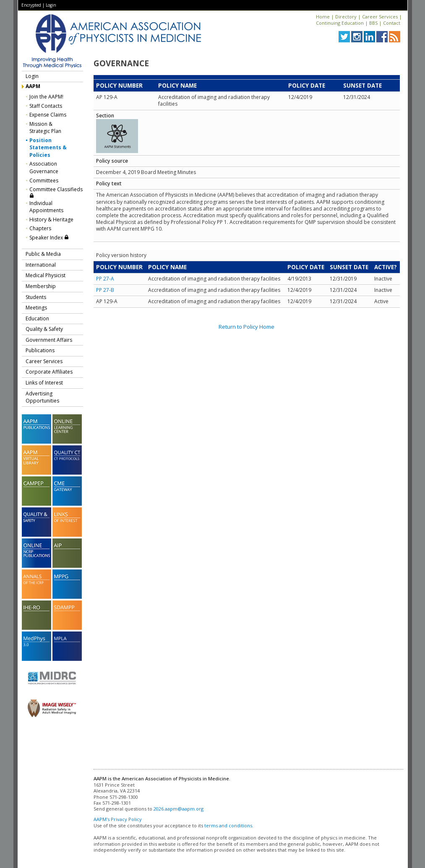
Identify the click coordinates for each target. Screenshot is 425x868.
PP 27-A (105, 279)
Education (37, 318)
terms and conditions (228, 825)
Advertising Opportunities (42, 397)
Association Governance (44, 168)
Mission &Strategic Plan (45, 128)
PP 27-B (105, 290)
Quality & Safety (44, 329)
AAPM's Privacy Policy (118, 819)
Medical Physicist (46, 275)
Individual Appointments (46, 207)
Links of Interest (44, 383)
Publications (40, 350)
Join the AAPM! (46, 97)
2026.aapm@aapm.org (179, 809)
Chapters (40, 228)
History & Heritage (51, 220)
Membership (41, 286)
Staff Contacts (46, 106)
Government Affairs (49, 340)
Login (51, 5)
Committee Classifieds (56, 192)
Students (36, 297)
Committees (44, 181)
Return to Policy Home (246, 327)
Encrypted (31, 5)
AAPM (33, 86)
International (41, 265)
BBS (373, 23)
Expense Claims (48, 115)
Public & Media (43, 254)
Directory (346, 17)
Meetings (36, 308)
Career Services (380, 17)
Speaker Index (49, 238)
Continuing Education (340, 23)
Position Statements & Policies (48, 148)
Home (323, 17)
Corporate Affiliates (49, 372)
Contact (392, 23)
